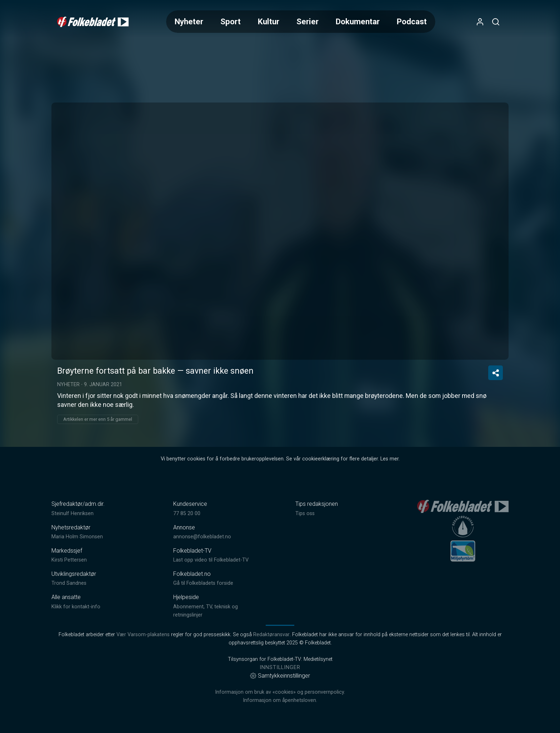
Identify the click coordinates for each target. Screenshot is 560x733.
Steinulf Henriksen (72, 513)
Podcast (412, 21)
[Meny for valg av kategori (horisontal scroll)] (301, 22)
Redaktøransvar (271, 635)
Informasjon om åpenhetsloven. (280, 700)
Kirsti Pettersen (69, 560)
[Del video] (496, 373)
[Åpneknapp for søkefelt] (496, 22)
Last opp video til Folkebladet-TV (211, 560)
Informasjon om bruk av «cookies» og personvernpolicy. (280, 692)
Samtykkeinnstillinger (280, 676)
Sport (231, 21)
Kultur (269, 21)
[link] (93, 22)
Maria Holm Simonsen (77, 537)
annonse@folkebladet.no (202, 537)
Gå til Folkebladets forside (203, 583)
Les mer (389, 459)
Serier (307, 21)
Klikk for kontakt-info (76, 607)
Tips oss (305, 513)
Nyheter (189, 21)
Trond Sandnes (69, 583)
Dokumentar (358, 21)
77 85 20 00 (187, 513)
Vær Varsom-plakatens (143, 635)
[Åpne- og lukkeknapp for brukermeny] (480, 22)
